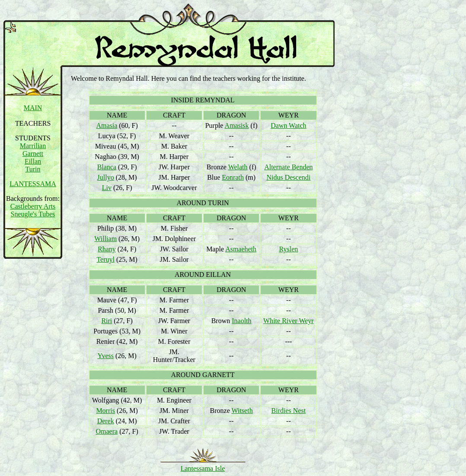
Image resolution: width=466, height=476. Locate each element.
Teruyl (105, 259)
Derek (106, 421)
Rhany (107, 249)
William (105, 239)
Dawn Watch (288, 125)
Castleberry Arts (33, 206)
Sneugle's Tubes (33, 214)
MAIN (33, 108)
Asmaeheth (241, 249)
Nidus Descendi (288, 177)
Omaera (107, 431)
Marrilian (33, 146)
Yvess (105, 356)
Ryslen (288, 249)
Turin (33, 169)
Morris (105, 411)
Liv (107, 188)
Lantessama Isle (203, 468)
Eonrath (233, 177)
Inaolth (241, 321)
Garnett (33, 154)
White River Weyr (289, 321)
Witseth (242, 411)
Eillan (33, 161)
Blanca (107, 167)
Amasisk (237, 125)
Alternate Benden (288, 167)
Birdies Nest (289, 411)
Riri (107, 321)
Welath (238, 167)
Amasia (107, 125)
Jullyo (106, 177)
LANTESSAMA (33, 184)
